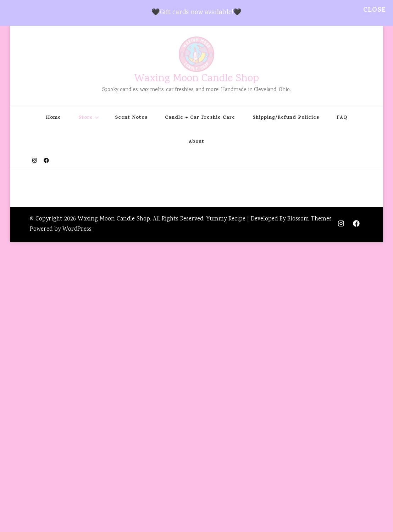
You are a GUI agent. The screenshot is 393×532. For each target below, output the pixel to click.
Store (86, 118)
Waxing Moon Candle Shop (197, 79)
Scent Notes (131, 118)
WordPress (77, 229)
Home (53, 118)
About (196, 142)
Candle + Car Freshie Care (200, 118)
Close (375, 10)
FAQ (342, 118)
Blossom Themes (309, 219)
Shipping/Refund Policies (286, 118)
